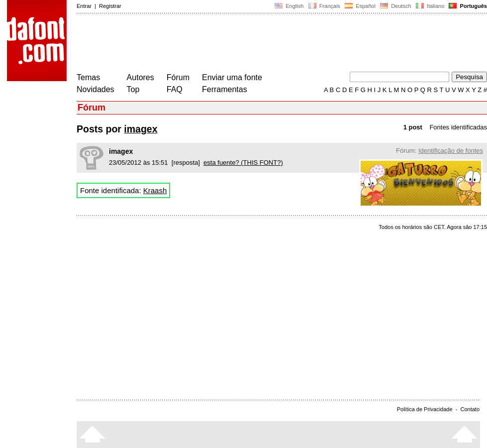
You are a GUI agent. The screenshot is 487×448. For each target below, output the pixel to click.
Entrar (84, 6)
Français (324, 6)
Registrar (110, 6)
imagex (141, 129)
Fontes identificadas (458, 127)
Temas (88, 77)
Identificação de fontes (451, 151)
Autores (141, 77)
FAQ (175, 89)
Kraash (155, 190)
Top (133, 89)
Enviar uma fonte (232, 77)
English (289, 6)
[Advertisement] (258, 44)
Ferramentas (225, 89)
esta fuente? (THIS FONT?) (243, 163)
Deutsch (396, 6)
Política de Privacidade (425, 409)
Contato (470, 409)
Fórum (178, 77)
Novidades (96, 89)
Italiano (430, 6)
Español (360, 6)
